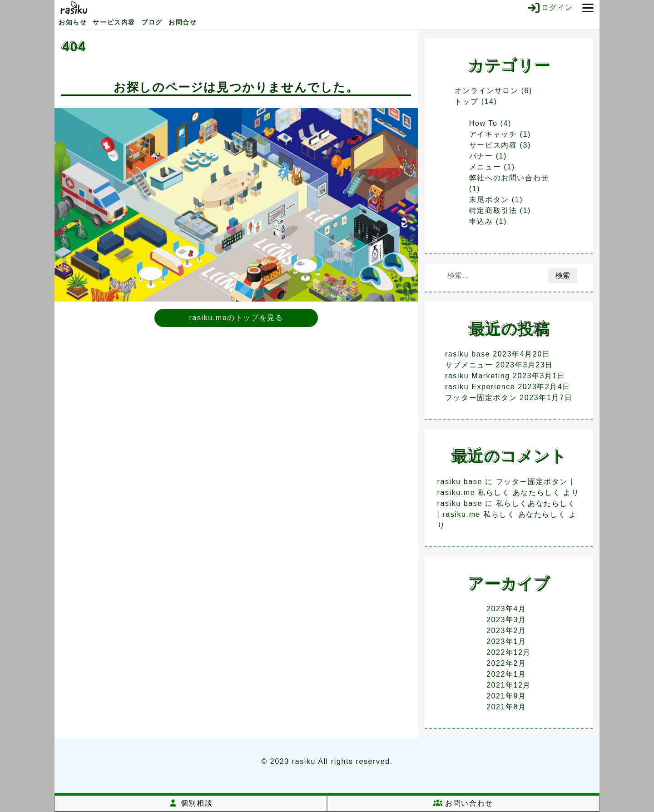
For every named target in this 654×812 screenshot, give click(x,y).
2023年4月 (506, 609)
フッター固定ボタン (481, 398)
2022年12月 (509, 652)
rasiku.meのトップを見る (236, 318)
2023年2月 (506, 631)
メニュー (485, 167)
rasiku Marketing (478, 376)
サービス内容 (114, 22)
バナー (481, 156)
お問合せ (183, 22)
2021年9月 (506, 696)
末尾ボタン (489, 200)
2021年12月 (509, 685)
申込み (481, 221)
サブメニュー (469, 365)
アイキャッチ (493, 134)
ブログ (152, 22)
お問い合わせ (463, 803)
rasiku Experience (480, 387)
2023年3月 (506, 620)
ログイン (550, 8)
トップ (467, 101)
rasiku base (468, 354)
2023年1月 (506, 641)
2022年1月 (506, 674)
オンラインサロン (487, 91)
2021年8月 (506, 707)
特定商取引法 (493, 210)
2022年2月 (506, 663)
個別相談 (191, 803)
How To (483, 123)
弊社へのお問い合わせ (509, 178)
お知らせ (73, 22)
